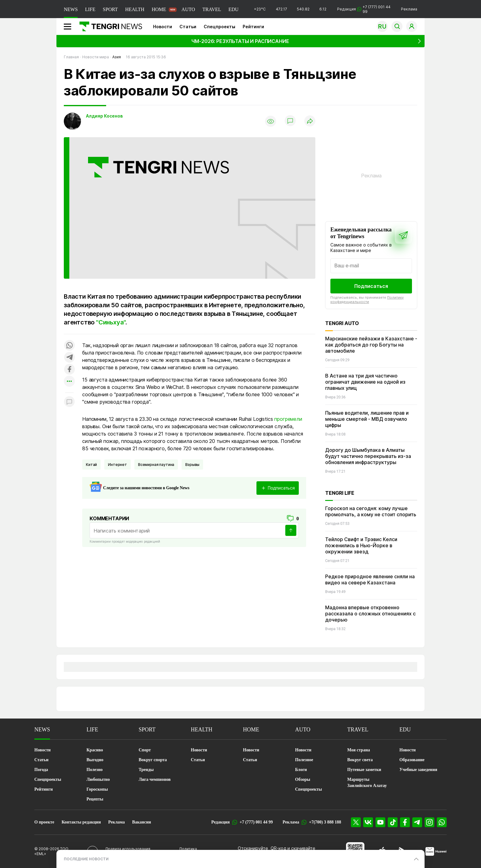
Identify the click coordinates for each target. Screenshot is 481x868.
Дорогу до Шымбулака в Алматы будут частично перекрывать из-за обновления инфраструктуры (368, 456)
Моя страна (359, 750)
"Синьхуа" (111, 322)
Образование (412, 760)
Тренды (146, 770)
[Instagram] (429, 822)
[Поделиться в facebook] (69, 370)
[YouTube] (380, 822)
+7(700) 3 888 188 (325, 822)
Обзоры (303, 779)
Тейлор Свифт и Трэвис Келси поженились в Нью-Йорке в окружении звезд (361, 545)
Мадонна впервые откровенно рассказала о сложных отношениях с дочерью (370, 614)
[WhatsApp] (442, 822)
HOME (159, 9)
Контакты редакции (81, 822)
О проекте (44, 822)
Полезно (94, 770)
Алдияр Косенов (104, 116)
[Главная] (108, 26)
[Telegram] (417, 822)
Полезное (304, 760)
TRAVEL (212, 9)
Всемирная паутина (156, 465)
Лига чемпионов (155, 779)
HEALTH (135, 9)
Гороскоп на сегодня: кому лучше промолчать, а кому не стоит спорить (371, 511)
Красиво (95, 750)
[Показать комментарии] (290, 121)
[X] (356, 822)
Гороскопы (97, 789)
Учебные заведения (418, 770)
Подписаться (371, 286)
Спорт (145, 750)
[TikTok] (393, 822)
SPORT (110, 9)
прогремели (288, 419)
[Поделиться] (310, 121)
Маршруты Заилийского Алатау (367, 783)
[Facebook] (405, 822)
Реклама (409, 9)
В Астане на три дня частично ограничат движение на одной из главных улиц (365, 382)
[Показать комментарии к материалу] (69, 402)
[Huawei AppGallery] (436, 851)
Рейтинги (253, 27)
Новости (163, 27)
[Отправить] (291, 530)
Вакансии (142, 822)
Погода (41, 770)
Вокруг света (360, 760)
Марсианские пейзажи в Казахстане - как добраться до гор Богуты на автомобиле (371, 345)
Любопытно (98, 779)
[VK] (368, 822)
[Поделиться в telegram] (69, 358)
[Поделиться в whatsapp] (69, 346)
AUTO (188, 9)
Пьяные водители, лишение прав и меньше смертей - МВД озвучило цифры (367, 419)
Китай (91, 465)
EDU (234, 9)
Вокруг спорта (153, 760)
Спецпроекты (219, 27)
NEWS (71, 9)
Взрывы (192, 465)
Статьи (188, 27)
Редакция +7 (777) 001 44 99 (364, 9)
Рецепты (95, 799)
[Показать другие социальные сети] (69, 382)
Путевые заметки (364, 770)
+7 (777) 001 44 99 (256, 822)
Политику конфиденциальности (367, 300)
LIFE (90, 9)
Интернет (117, 465)
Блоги (301, 770)
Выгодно (95, 760)
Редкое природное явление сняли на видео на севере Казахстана (370, 579)
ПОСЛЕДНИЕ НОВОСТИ (86, 859)
